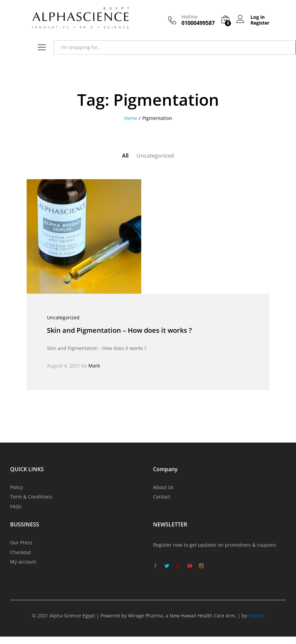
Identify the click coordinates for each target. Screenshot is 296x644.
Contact (162, 497)
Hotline (189, 17)
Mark (94, 366)
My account (23, 562)
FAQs (16, 506)
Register (260, 23)
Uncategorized (155, 156)
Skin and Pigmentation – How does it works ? (119, 330)
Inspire (256, 616)
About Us (163, 487)
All (125, 156)
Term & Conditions (31, 497)
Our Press (21, 542)
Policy (17, 487)
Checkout (21, 552)
